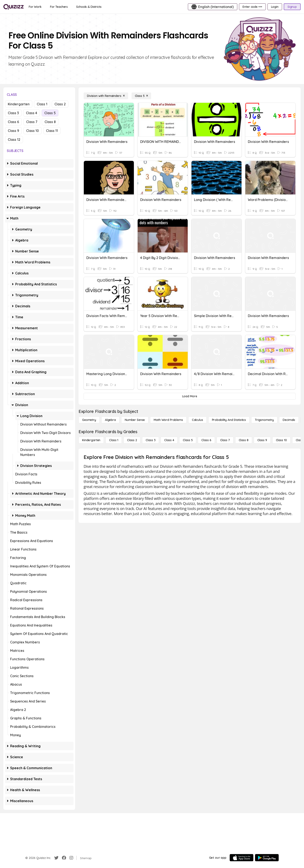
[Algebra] (110, 420)
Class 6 (13, 122)
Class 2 (60, 104)
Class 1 (42, 104)
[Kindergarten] (91, 440)
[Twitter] (56, 858)
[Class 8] (244, 440)
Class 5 (50, 113)
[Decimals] (289, 420)
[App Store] (242, 858)
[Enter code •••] (252, 7)
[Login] (275, 7)
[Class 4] (169, 440)
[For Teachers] (59, 7)
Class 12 (14, 140)
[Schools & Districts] (89, 7)
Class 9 (13, 131)
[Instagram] (71, 858)
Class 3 (13, 113)
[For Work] (35, 7)
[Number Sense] (135, 420)
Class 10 (33, 131)
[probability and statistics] (229, 420)
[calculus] (197, 420)
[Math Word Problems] (168, 420)
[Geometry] (89, 420)
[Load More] (190, 396)
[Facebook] (64, 858)
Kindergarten (19, 104)
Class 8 (50, 122)
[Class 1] (114, 440)
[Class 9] (262, 440)
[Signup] (292, 7)
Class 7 (32, 122)
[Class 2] (132, 440)
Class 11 (52, 131)
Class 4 (32, 113)
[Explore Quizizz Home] (14, 7)
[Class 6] (206, 440)
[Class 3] (151, 440)
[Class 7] (225, 440)
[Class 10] (281, 440)
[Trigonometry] (264, 420)
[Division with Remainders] (106, 96)
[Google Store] (267, 858)
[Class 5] (141, 96)
